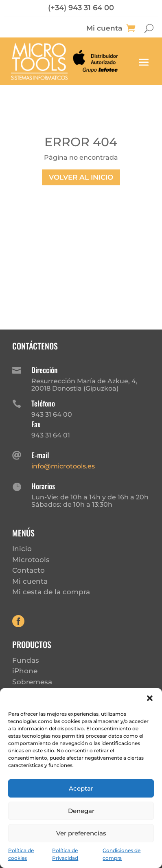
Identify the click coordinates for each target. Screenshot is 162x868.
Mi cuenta (104, 29)
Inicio (22, 549)
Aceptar (81, 788)
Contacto (28, 570)
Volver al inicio (81, 177)
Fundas (26, 660)
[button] (150, 698)
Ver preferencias (81, 833)
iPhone (25, 671)
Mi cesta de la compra (51, 592)
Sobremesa (32, 682)
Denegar (81, 811)
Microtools (31, 560)
